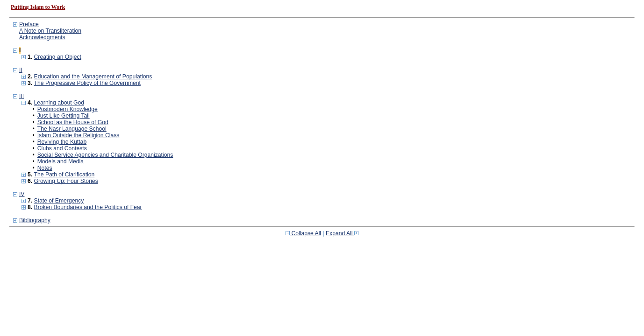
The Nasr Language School (72, 129)
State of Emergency (59, 201)
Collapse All (303, 233)
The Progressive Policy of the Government (87, 83)
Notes (45, 168)
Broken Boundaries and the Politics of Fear (88, 207)
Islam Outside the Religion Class (79, 135)
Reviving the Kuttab (62, 142)
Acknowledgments (42, 37)
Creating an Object (58, 57)
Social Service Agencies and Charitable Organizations (105, 155)
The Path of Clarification (64, 175)
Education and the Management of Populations (93, 77)
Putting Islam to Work (38, 7)
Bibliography (35, 220)
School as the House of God (73, 122)
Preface (29, 24)
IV (22, 194)
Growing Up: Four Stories (66, 181)
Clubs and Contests (62, 148)
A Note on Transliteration (50, 31)
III (21, 96)
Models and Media (61, 161)
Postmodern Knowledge (68, 109)
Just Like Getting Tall (64, 116)
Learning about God (59, 103)
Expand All (342, 233)
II (21, 70)
